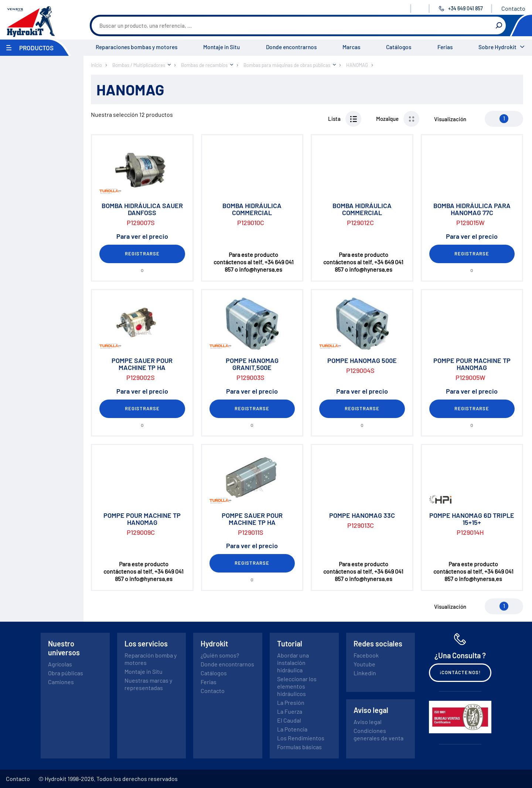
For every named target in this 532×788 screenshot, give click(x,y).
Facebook (366, 655)
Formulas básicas (299, 747)
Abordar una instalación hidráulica (293, 663)
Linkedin (365, 673)
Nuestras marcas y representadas (148, 684)
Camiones (61, 682)
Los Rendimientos (301, 738)
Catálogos (399, 47)
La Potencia (292, 729)
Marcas (351, 47)
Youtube (364, 664)
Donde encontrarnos (291, 47)
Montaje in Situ (221, 47)
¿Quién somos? (220, 655)
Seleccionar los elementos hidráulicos (297, 686)
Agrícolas (60, 664)
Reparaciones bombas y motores (137, 47)
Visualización (450, 119)
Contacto (513, 8)
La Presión (291, 702)
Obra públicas (66, 673)
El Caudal (289, 720)
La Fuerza (290, 711)
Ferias (445, 47)
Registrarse (142, 254)
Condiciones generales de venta (378, 734)
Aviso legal (368, 722)
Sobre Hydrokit (497, 47)
